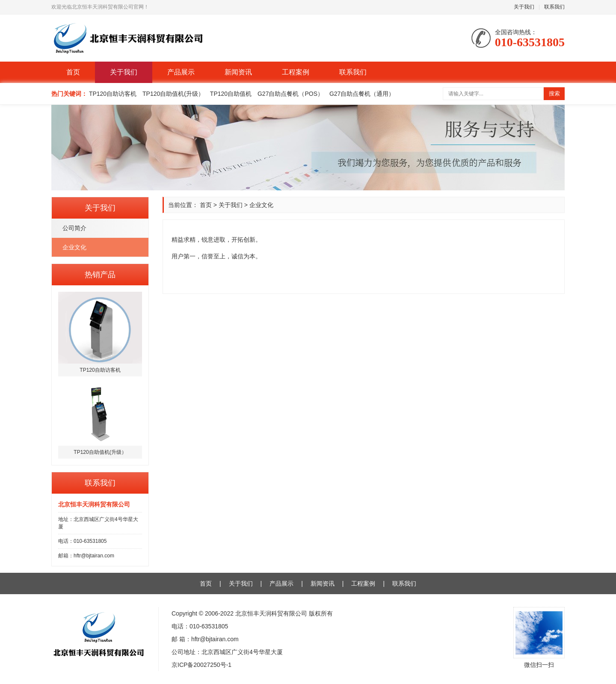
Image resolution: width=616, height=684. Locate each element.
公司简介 (74, 228)
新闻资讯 (238, 72)
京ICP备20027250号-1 (201, 665)
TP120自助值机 (231, 94)
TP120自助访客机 (113, 94)
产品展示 (181, 72)
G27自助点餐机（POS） (290, 94)
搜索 (554, 93)
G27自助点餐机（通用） (362, 94)
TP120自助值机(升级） (173, 94)
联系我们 (554, 7)
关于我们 (524, 7)
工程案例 (296, 72)
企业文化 (74, 247)
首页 (73, 72)
